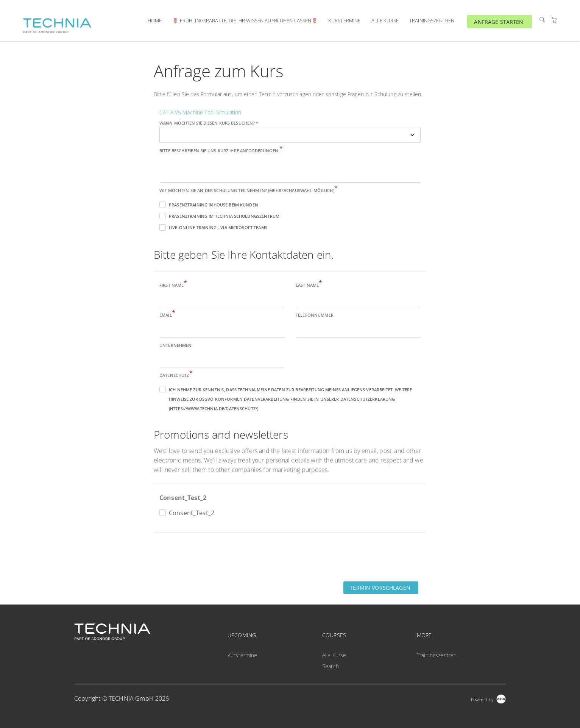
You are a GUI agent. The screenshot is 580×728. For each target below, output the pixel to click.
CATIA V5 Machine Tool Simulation (200, 112)
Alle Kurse (385, 20)
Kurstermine (345, 20)
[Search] (542, 20)
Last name (309, 285)
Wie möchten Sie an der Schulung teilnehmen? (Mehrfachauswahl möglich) (249, 190)
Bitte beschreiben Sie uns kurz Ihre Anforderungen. (221, 150)
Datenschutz (176, 375)
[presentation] (211, 556)
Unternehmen (176, 345)
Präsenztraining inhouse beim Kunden (214, 205)
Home (155, 20)
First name (173, 285)
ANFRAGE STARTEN (499, 21)
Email (167, 315)
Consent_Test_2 (183, 498)
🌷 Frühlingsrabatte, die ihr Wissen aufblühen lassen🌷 (245, 20)
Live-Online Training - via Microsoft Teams (218, 227)
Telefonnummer (315, 315)
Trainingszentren (432, 20)
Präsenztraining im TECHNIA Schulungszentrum (224, 216)
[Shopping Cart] (554, 20)
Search (331, 666)
